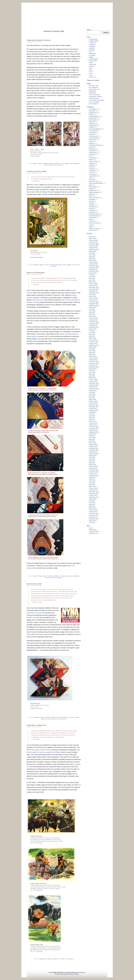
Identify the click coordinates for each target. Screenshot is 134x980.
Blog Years (92, 122)
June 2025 (92, 255)
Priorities (92, 205)
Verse (91, 225)
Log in (91, 528)
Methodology (76, 163)
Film (90, 156)
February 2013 (94, 510)
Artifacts (35, 163)
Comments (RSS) (73, 974)
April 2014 (92, 485)
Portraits (92, 203)
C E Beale (47, 717)
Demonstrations (94, 138)
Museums (92, 194)
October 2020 (93, 343)
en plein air (92, 44)
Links (91, 178)
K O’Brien (77, 717)
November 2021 (94, 324)
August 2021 (93, 329)
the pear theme (38, 300)
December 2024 (94, 266)
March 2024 (93, 282)
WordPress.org (94, 533)
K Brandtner (55, 959)
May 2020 (92, 352)
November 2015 (94, 450)
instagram (92, 50)
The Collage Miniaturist (67, 13)
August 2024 (93, 273)
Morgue (91, 189)
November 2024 (94, 267)
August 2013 (93, 499)
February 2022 (94, 318)
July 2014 (92, 479)
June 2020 (92, 351)
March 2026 (93, 239)
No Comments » (59, 165)
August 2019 (93, 369)
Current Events (94, 136)
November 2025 (94, 246)
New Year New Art (53, 719)
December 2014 (94, 470)
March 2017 (93, 421)
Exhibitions (53, 717)
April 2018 (92, 398)
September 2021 (94, 327)
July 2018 (92, 392)
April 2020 (92, 354)
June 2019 (92, 372)
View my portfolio (94, 102)
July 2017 (92, 414)
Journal (91, 172)
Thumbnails (93, 218)
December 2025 (94, 244)
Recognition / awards (95, 96)
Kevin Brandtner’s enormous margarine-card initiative (44, 752)
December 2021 (94, 322)
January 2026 (93, 242)
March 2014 (93, 486)
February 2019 (94, 380)
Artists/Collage (94, 116)
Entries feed (93, 530)
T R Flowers (75, 265)
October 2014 (93, 474)
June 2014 (92, 481)
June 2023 (92, 295)
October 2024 (93, 269)
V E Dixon (92, 221)
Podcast (92, 201)
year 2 (91, 70)
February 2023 (94, 298)
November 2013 (94, 494)
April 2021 (92, 336)
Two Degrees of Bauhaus (97, 100)
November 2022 (94, 304)
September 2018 (94, 389)
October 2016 (93, 430)
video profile (93, 64)
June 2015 (92, 459)
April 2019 (92, 376)
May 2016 (92, 439)
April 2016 (92, 441)
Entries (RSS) (60, 974)
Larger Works (68, 576)
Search (89, 30)
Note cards (92, 93)
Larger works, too (94, 89)
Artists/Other (93, 118)
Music (91, 196)
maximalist (62, 187)
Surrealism (51, 165)
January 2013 (93, 512)
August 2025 (93, 251)
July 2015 (92, 457)
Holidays (92, 163)
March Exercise (94, 181)
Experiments (93, 152)
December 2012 (94, 513)
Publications (93, 207)
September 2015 (94, 454)
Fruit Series (50, 576)
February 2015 (94, 466)
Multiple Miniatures (95, 192)
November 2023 (94, 289)
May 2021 (92, 334)
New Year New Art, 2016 (34, 584)
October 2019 (93, 365)
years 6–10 (92, 77)
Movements (93, 190)
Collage (40, 163)
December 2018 (94, 383)
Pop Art (46, 165)
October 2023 (93, 291)
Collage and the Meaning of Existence (39, 40)
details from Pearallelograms (36, 273)
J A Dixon (62, 163)
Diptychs (92, 143)
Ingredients (56, 163)
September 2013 (94, 497)
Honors (91, 167)
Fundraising (93, 158)
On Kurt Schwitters (95, 95)
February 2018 (94, 401)
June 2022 (92, 311)
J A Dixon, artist (94, 86)
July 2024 (92, 275)
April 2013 (92, 506)
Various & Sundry (94, 223)
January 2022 (93, 320)
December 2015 (94, 448)
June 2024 (92, 277)
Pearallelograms (44, 307)
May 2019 (92, 374)
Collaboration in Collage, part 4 (37, 725)
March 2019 (93, 378)
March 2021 (93, 338)
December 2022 (94, 302)
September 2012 (94, 519)
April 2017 (92, 419)
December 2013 (94, 492)
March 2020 (93, 356)
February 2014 (94, 488)
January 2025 (93, 264)
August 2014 (93, 477)
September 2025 (94, 249)
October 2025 (93, 248)
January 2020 (93, 360)
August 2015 (93, 456)
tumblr (91, 63)
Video (91, 227)
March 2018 (93, 400)
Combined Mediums (95, 129)
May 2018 (92, 396)
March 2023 (93, 296)
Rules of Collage (67, 265)
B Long (42, 717)
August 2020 (93, 347)
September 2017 (94, 410)
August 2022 (93, 307)
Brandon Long (31, 618)
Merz (91, 185)
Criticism (92, 134)
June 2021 (92, 333)
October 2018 (93, 387)
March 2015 (93, 465)
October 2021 (93, 325)
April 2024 (92, 280)
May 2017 (92, 418)
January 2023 (93, 300)
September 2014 (94, 475)
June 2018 (92, 394)
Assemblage (93, 120)
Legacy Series (69, 163)
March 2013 (93, 508)
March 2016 (93, 443)
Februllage (92, 154)
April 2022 (92, 314)
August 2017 (93, 412)
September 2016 (94, 432)
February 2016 (94, 445)
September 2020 (94, 345)
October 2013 (93, 495)
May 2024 (92, 278)
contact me (92, 43)
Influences (66, 717)
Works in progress (95, 228)
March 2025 (93, 260)
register (91, 57)
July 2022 (92, 309)
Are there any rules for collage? (37, 171)
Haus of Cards (93, 161)
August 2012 (93, 521)
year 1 (91, 68)
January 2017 (93, 425)
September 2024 (94, 271)
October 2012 (93, 517)
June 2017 (92, 416)
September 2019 (94, 367)
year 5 (91, 75)
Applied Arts (93, 113)
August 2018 (93, 390)
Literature (92, 180)
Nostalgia (92, 199)
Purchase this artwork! (37, 257)
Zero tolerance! (94, 104)
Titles (91, 219)
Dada (51, 163)
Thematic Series (94, 214)
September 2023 (94, 293)
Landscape (92, 174)
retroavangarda (94, 59)
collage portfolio (94, 41)
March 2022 (93, 316)
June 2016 (92, 437)
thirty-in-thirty (93, 61)
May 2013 (92, 504)
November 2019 (94, 363)
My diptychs (93, 91)
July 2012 (92, 522)
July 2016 (92, 436)
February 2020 (94, 358)
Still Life (92, 208)
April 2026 (92, 237)
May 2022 (92, 313)
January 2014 (93, 490)
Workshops (93, 230)
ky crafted (92, 55)
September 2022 (94, 305)
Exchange (92, 149)
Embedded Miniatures (96, 145)
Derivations (93, 140)
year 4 (91, 73)
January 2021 (93, 340)
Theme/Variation (49, 578)
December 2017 (94, 405)
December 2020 (94, 342)
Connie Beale (39, 634)
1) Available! (36, 265)
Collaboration (42, 959)
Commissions (46, 163)
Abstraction (92, 111)
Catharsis (92, 123)
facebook (92, 48)
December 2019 (94, 362)
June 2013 (92, 503)
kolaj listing (92, 54)
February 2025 (94, 262)
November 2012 (94, 515)
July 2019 (92, 371)
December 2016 (94, 427)
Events (91, 147)
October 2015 (93, 452)
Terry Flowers (35, 185)
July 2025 (92, 253)
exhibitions (92, 46)
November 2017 (94, 407)
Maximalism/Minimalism (56, 265)
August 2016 (93, 434)
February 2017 (94, 423)
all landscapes (93, 39)
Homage (92, 165)
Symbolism (92, 210)
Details (44, 576)
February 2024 (94, 284)
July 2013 (92, 501)
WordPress (82, 973)
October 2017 (93, 409)
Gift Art (91, 160)
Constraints (93, 133)
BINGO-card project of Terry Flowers (38, 750)
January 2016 (93, 447)
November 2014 (94, 472)
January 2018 (93, 403)
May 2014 (92, 483)
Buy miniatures (94, 87)
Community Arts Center (34, 613)
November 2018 (94, 385)
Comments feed (94, 531)
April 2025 (92, 258)
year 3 (91, 72)
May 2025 (92, 257)
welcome (92, 66)
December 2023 (94, 287)
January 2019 (93, 381)
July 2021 (92, 331)
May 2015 (92, 461)
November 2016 (94, 428)
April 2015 (92, 463)
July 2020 (92, 349)
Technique (92, 212)
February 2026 (94, 240)
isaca (91, 52)
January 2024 (93, 286)
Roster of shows (94, 98)
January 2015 (93, 468)
